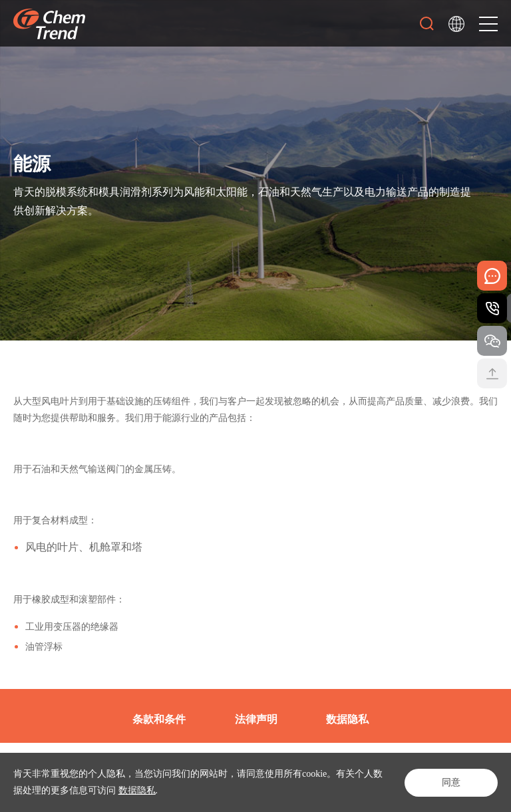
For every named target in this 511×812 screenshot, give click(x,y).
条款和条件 (159, 719)
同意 (451, 782)
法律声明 (256, 719)
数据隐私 (137, 790)
